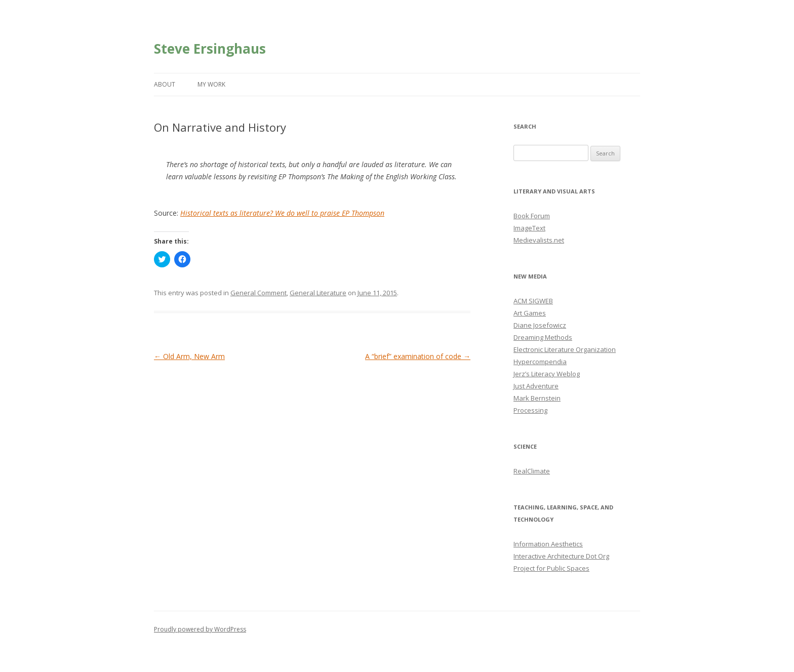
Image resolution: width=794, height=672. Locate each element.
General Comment (259, 293)
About (165, 84)
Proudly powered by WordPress (200, 629)
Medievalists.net (539, 240)
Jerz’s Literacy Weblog (547, 374)
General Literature (318, 293)
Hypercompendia (540, 362)
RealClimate (532, 471)
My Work (211, 84)
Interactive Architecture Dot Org (561, 556)
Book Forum (532, 216)
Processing (530, 410)
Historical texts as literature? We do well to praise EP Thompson (282, 213)
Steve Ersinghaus (210, 49)
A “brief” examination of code (418, 356)
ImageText (529, 228)
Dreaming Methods (543, 337)
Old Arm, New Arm (189, 356)
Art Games (530, 313)
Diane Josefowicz (540, 325)
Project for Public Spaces (551, 568)
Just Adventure (536, 386)
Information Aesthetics (548, 544)
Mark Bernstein (537, 398)
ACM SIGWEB (533, 301)
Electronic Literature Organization (565, 349)
